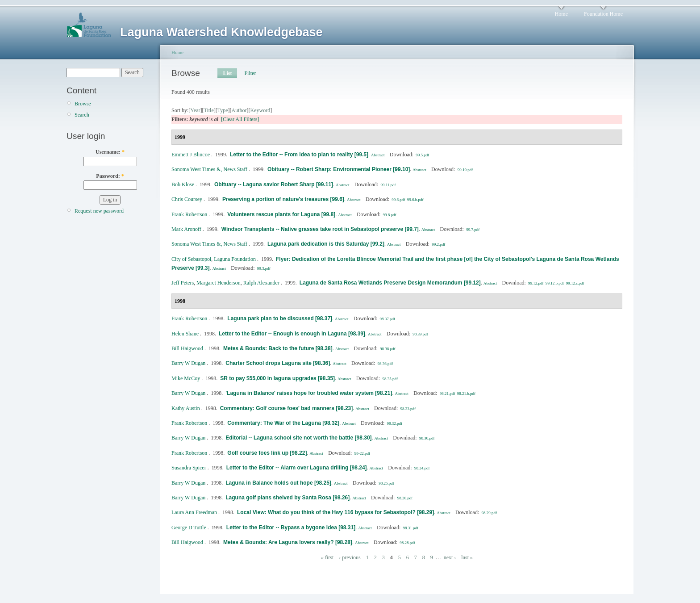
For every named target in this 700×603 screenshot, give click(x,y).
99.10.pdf (465, 170)
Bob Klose (183, 184)
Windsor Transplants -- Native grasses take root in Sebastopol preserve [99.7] (320, 229)
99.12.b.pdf (555, 283)
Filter (250, 73)
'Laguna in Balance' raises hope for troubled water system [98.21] (309, 393)
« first (327, 557)
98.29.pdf (490, 513)
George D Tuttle (189, 528)
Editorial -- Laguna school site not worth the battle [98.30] (298, 438)
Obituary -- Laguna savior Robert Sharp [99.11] (274, 184)
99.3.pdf (264, 268)
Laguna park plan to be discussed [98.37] (280, 318)
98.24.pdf (422, 468)
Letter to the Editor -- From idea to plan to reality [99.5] (299, 155)
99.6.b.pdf (415, 200)
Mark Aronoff (186, 229)
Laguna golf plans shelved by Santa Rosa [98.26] (287, 498)
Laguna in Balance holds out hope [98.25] (278, 483)
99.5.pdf (422, 155)
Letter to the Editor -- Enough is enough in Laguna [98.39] (292, 334)
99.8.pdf (390, 215)
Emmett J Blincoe (191, 155)
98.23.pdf (408, 409)
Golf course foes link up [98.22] (267, 453)
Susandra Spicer (189, 468)
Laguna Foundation (235, 259)
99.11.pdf (388, 185)
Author (239, 110)
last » (467, 557)
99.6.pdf (398, 200)
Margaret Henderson (219, 283)
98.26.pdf (405, 498)
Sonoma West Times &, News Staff (209, 169)
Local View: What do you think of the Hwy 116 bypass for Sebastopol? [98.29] (335, 512)
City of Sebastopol (191, 259)
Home (561, 14)
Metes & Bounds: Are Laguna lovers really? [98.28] (288, 542)
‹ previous (350, 557)
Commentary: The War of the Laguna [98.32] (283, 423)
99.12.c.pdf (575, 283)
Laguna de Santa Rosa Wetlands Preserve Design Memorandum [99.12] (390, 283)
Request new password (99, 211)
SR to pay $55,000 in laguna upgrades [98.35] (277, 378)
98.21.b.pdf (466, 394)
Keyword (260, 110)
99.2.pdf (438, 244)
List (227, 73)
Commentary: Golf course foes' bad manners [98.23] (287, 408)
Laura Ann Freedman (194, 512)
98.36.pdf (385, 364)
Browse (83, 104)
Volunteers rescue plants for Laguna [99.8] (281, 214)
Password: (110, 176)
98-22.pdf (362, 453)
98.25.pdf (386, 483)
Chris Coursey (187, 199)
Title (208, 110)
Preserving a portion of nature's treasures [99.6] (283, 199)
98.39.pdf (420, 334)
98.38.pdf (388, 349)
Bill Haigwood (187, 348)
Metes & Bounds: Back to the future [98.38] (278, 348)
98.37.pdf (387, 319)
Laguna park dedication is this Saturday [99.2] (326, 244)
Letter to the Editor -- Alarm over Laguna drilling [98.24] (297, 468)
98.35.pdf (390, 379)
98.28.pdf (407, 543)
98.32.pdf (395, 423)
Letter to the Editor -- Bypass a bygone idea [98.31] (291, 528)
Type (223, 110)
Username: (110, 152)
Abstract (378, 155)
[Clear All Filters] (240, 119)
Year (195, 110)
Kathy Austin (186, 408)
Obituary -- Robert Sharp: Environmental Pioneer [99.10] (339, 169)
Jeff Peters (183, 283)
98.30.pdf (427, 438)
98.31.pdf (411, 528)
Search (82, 115)
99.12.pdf (536, 283)
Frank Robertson (189, 214)
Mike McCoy (186, 378)
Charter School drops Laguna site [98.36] (278, 363)
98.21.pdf (448, 394)
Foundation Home (603, 14)
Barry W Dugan (188, 363)
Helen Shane (185, 334)
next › (450, 557)
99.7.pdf (473, 230)
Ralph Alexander (261, 283)
